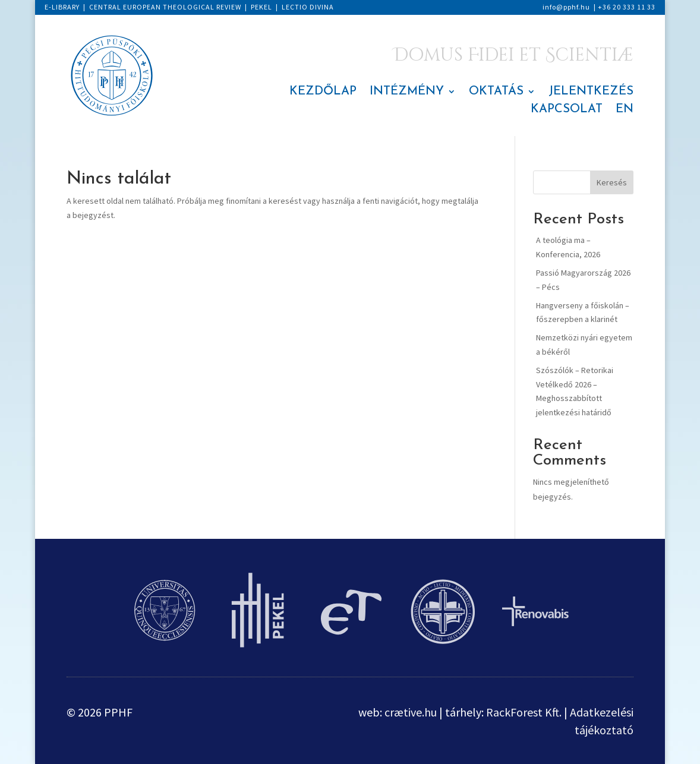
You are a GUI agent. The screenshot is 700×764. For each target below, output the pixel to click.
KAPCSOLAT (567, 110)
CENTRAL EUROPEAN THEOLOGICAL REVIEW (165, 7)
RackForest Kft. (524, 712)
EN (625, 110)
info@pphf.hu (566, 7)
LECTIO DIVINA (308, 7)
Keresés (612, 182)
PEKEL (261, 7)
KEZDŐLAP (323, 92)
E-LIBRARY (62, 7)
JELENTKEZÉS (591, 92)
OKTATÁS (496, 92)
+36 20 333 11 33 (627, 7)
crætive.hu (411, 712)
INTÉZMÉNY (407, 92)
